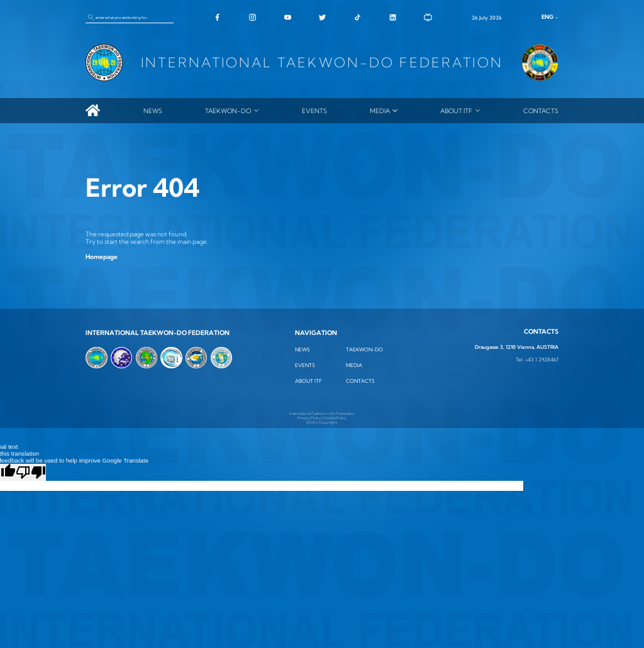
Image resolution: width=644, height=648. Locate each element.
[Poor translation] (31, 472)
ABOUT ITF (456, 111)
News (153, 111)
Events (314, 111)
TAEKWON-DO (228, 111)
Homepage (102, 256)
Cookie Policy (335, 418)
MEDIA (380, 111)
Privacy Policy (309, 418)
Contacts (541, 111)
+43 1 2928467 (542, 360)
